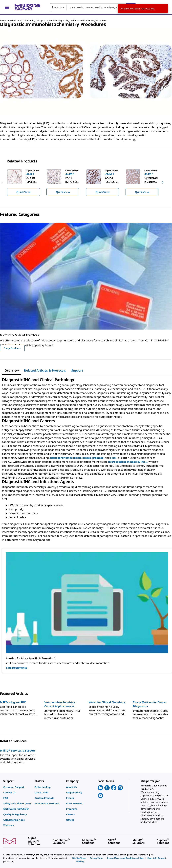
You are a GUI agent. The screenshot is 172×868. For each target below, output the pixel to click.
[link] (17, 787)
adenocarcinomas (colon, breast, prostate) (77, 458)
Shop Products (12, 348)
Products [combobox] (57, 7)
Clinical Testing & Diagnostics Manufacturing (42, 20)
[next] (163, 182)
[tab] (12, 370)
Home (3, 20)
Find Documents (16, 668)
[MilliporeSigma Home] (27, 7)
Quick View (23, 192)
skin (113, 458)
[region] (86, 182)
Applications (14, 20)
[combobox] (93, 7)
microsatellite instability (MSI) (128, 462)
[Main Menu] (7, 7)
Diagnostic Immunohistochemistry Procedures (85, 20)
